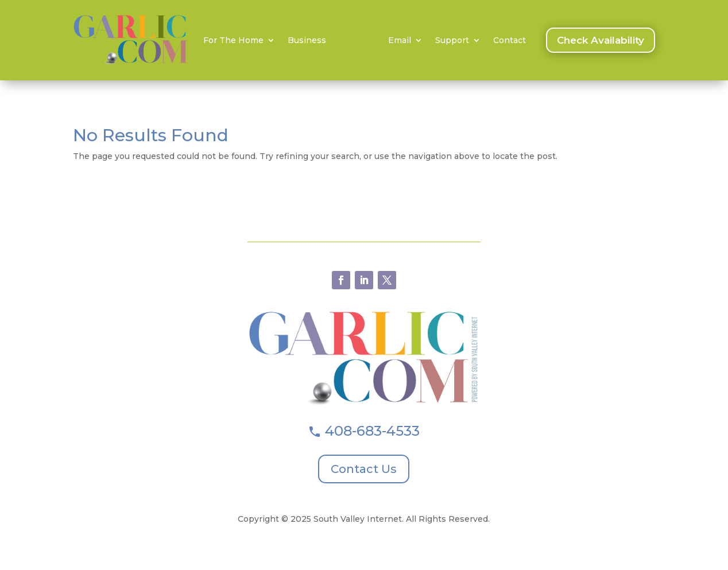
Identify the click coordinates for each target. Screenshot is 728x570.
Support (452, 41)
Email (400, 41)
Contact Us (364, 469)
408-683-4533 (372, 431)
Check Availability (601, 40)
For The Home (233, 41)
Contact (510, 41)
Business (307, 41)
